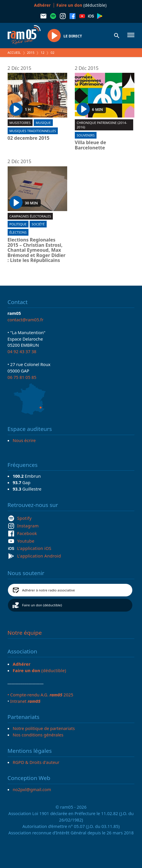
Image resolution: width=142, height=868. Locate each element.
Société (38, 224)
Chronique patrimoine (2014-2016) (102, 125)
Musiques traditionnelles (33, 131)
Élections (18, 232)
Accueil (14, 52)
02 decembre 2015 (29, 138)
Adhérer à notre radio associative (48, 590)
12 (43, 52)
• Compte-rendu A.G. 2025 (40, 695)
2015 (31, 52)
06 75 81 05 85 (22, 377)
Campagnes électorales (30, 216)
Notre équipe (25, 633)
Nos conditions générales (38, 735)
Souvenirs (86, 135)
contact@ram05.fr (26, 320)
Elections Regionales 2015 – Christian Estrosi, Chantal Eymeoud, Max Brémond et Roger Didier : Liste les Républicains (37, 250)
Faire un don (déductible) (42, 605)
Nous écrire (24, 440)
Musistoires (20, 123)
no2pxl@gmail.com (32, 789)
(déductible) (82, 5)
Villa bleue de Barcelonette (91, 145)
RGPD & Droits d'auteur (36, 762)
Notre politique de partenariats (44, 728)
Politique (18, 224)
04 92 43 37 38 (22, 351)
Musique (43, 123)
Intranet (25, 701)
